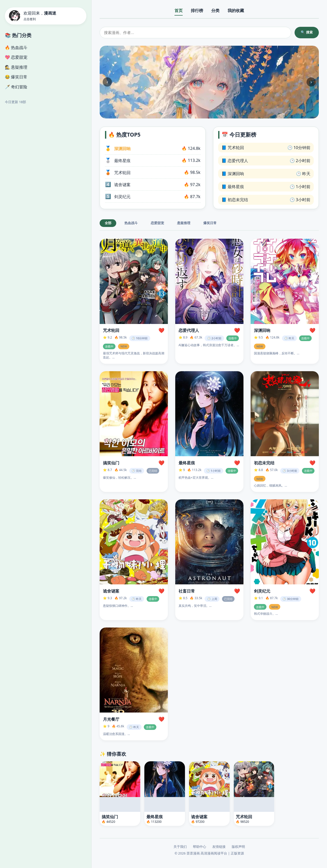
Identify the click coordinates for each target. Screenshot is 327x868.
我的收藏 (236, 10)
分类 (215, 10)
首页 (179, 10)
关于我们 (180, 847)
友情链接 (219, 847)
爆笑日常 (210, 223)
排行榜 (197, 10)
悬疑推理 (184, 223)
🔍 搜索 (307, 32)
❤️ (161, 330)
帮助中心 (200, 847)
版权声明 (238, 847)
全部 (108, 223)
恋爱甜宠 (157, 223)
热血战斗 (131, 223)
